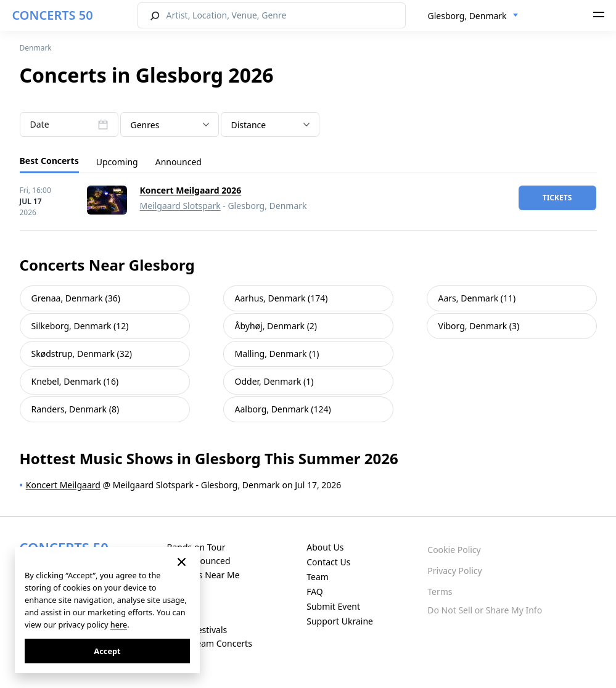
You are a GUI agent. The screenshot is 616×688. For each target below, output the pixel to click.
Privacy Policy (454, 571)
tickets (557, 198)
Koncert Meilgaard (63, 485)
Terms (440, 592)
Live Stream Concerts (209, 643)
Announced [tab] (179, 162)
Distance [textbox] (249, 125)
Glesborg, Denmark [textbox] (467, 16)
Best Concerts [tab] (49, 161)
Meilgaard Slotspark (180, 206)
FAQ (315, 592)
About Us (325, 547)
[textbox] (170, 125)
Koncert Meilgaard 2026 (191, 190)
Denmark (36, 48)
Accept (107, 651)
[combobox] (473, 16)
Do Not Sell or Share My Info (485, 610)
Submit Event (333, 606)
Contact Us (328, 562)
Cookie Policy (454, 550)
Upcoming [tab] (117, 162)
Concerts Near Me (203, 575)
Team (318, 577)
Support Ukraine (340, 621)
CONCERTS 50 (53, 15)
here (119, 625)
